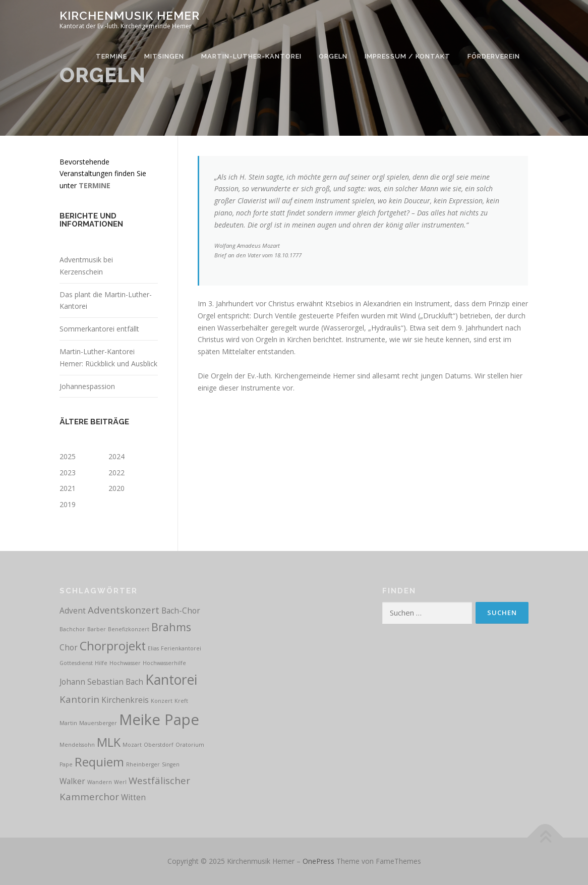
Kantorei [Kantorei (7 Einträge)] (171, 680)
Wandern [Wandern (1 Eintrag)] (100, 782)
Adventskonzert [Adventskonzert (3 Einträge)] (124, 610)
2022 (116, 473)
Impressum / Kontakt (407, 56)
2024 (116, 456)
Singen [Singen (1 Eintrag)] (171, 764)
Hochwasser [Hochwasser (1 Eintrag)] (125, 663)
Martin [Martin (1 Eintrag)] (68, 723)
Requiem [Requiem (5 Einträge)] (99, 762)
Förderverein (494, 56)
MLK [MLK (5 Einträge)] (109, 742)
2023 (68, 473)
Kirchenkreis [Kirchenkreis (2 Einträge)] (125, 700)
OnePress (318, 861)
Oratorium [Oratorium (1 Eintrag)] (190, 745)
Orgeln (333, 56)
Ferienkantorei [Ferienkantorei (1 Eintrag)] (181, 648)
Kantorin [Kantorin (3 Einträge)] (79, 699)
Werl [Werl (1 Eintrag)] (120, 782)
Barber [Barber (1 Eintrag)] (97, 629)
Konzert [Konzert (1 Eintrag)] (162, 701)
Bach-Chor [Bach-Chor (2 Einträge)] (181, 611)
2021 (68, 488)
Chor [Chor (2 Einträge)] (69, 647)
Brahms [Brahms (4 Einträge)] (171, 627)
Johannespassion (87, 386)
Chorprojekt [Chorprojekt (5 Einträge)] (113, 646)
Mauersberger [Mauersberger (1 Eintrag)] (98, 723)
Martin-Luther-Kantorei (251, 56)
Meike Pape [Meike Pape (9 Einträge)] (159, 720)
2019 (68, 504)
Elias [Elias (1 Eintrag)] (153, 648)
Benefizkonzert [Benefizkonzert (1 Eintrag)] (129, 629)
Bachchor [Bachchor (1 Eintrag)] (72, 629)
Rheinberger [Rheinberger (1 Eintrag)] (143, 764)
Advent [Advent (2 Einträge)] (73, 611)
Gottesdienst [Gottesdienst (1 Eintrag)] (76, 663)
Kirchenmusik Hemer (130, 15)
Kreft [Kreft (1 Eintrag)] (181, 701)
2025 (68, 456)
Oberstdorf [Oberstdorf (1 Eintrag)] (159, 745)
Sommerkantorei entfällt (99, 329)
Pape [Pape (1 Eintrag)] (66, 764)
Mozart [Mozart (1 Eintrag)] (132, 745)
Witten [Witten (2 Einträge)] (133, 797)
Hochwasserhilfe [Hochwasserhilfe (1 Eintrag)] (164, 663)
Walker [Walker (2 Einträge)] (72, 781)
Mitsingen (164, 56)
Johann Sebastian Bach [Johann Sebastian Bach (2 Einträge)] (101, 682)
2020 (116, 488)
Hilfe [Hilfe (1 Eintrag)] (101, 663)
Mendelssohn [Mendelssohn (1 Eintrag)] (77, 745)
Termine (111, 56)
